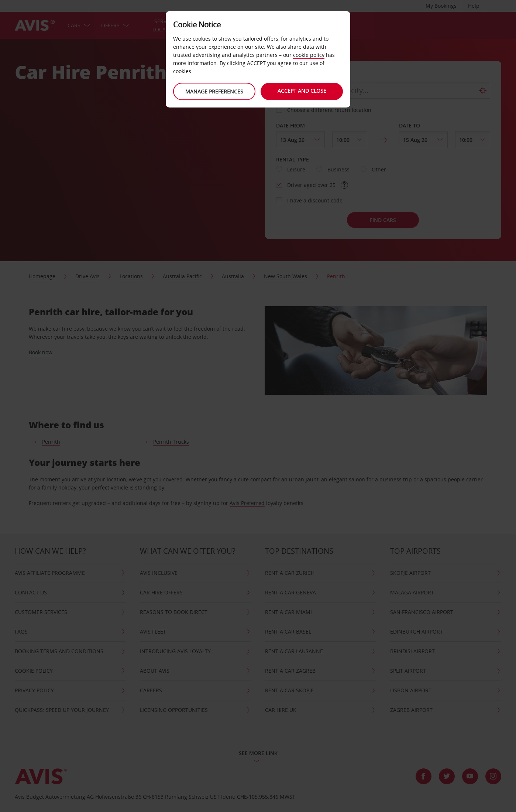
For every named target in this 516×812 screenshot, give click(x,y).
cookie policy (309, 55)
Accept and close (302, 91)
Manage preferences (214, 91)
